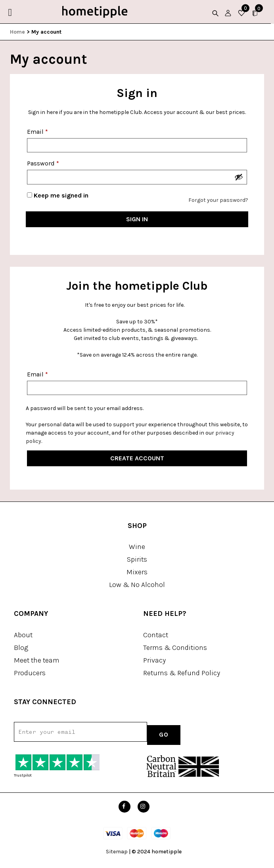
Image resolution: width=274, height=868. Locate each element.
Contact (156, 635)
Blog (21, 648)
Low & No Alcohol (137, 585)
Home (17, 32)
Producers (30, 673)
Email (37, 132)
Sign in (137, 219)
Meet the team (37, 660)
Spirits (137, 559)
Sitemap (117, 852)
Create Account (137, 458)
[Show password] (239, 177)
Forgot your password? (218, 200)
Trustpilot (23, 775)
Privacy (154, 660)
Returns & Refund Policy (182, 673)
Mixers (137, 572)
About (23, 635)
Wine (137, 547)
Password (43, 163)
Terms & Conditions (175, 648)
